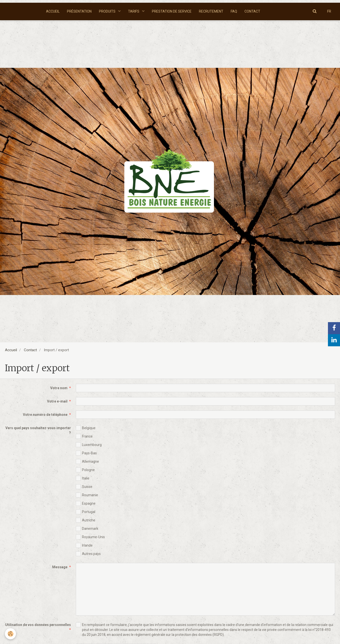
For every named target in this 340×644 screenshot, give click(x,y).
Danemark (87, 529)
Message (60, 567)
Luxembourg (89, 445)
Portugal (86, 512)
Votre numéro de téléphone (45, 415)
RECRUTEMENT (211, 11)
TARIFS (134, 11)
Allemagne (87, 461)
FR (329, 11)
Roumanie (87, 495)
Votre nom (59, 388)
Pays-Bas (86, 453)
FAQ (234, 11)
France (84, 436)
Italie (83, 478)
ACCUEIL (53, 11)
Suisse (84, 487)
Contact (30, 350)
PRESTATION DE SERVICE (172, 11)
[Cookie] (10, 634)
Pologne (85, 470)
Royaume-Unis (90, 537)
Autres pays (88, 554)
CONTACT (252, 11)
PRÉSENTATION (79, 11)
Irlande (84, 545)
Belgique (86, 428)
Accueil (11, 350)
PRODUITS (108, 11)
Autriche (86, 520)
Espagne (86, 503)
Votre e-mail (57, 401)
